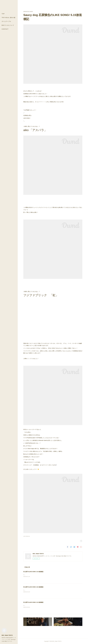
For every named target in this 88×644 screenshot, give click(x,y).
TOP (3, 14)
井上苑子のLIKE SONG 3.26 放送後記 (33, 587)
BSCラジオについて (8, 25)
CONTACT (5, 29)
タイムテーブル (6, 21)
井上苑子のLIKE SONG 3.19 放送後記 (33, 572)
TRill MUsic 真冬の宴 (9, 18)
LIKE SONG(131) (27, 536)
